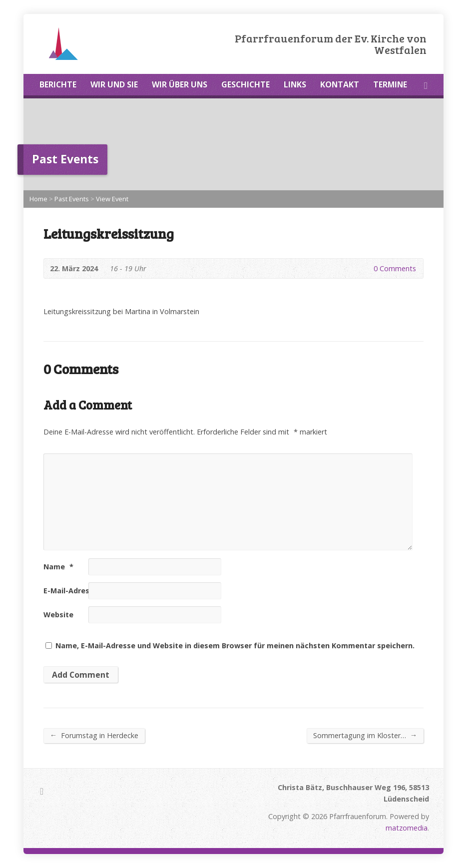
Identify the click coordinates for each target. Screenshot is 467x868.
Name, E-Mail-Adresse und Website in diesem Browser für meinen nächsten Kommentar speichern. (235, 646)
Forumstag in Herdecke (94, 735)
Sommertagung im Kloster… (365, 735)
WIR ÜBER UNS (180, 84)
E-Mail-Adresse (75, 591)
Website (58, 615)
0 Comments (365, 268)
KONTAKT (340, 84)
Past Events (72, 199)
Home (38, 199)
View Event (112, 199)
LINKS (295, 84)
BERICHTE (58, 84)
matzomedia (407, 828)
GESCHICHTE (245, 84)
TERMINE (390, 84)
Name (58, 567)
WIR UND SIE (114, 84)
